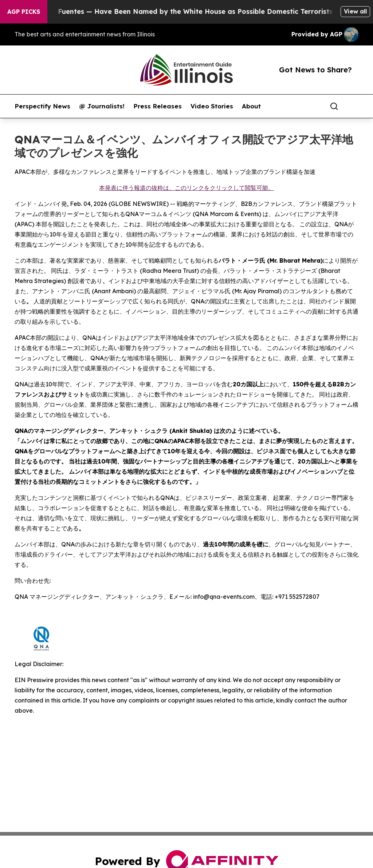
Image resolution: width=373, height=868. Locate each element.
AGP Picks (24, 12)
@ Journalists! (102, 106)
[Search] (334, 106)
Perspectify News (42, 106)
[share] (353, 106)
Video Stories (212, 106)
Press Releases (158, 106)
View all (355, 11)
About (251, 106)
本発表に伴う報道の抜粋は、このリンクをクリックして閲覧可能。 (186, 188)
